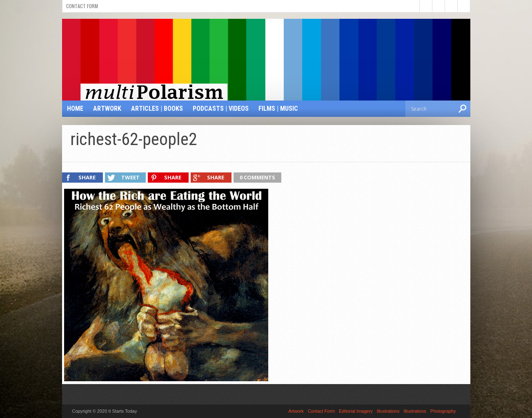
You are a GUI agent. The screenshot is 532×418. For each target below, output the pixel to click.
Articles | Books (157, 108)
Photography (443, 411)
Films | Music (278, 108)
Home (75, 108)
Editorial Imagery (356, 411)
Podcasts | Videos (221, 108)
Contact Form (82, 6)
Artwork (107, 108)
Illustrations (388, 411)
